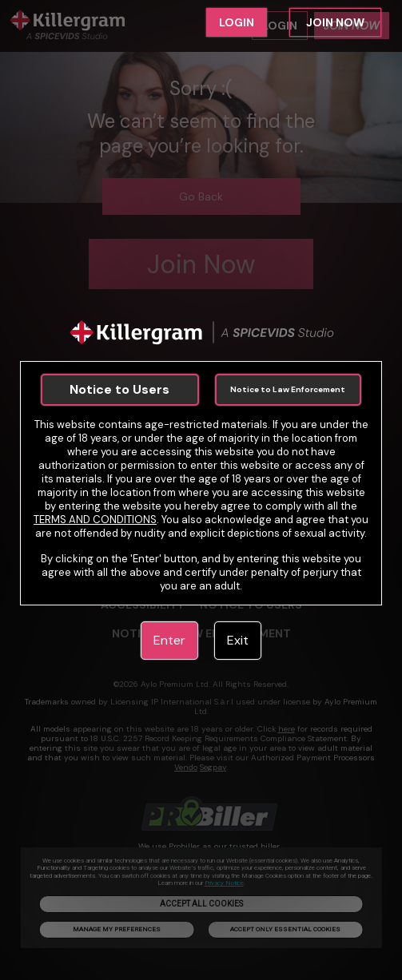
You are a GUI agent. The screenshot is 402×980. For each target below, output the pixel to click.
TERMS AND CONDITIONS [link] (95, 520)
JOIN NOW (335, 22)
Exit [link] (238, 640)
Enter (169, 640)
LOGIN (237, 22)
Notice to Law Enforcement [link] (288, 389)
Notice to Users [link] (119, 389)
